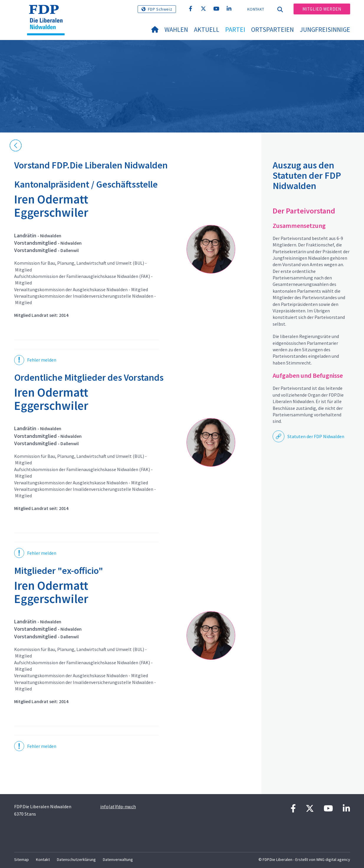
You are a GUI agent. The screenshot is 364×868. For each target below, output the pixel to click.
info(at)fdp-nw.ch (118, 806)
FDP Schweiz (160, 9)
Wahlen (176, 29)
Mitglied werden (322, 9)
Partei (235, 29)
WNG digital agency (333, 859)
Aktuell (207, 29)
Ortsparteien (272, 29)
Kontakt (256, 9)
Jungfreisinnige (325, 29)
